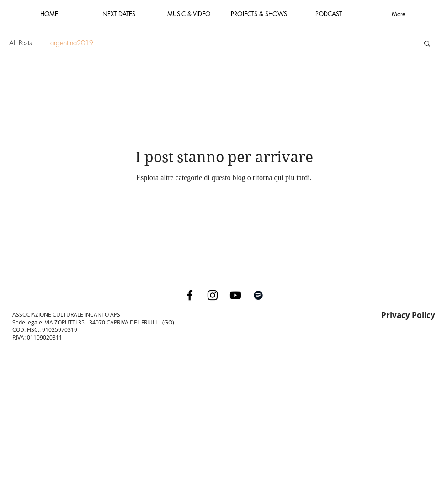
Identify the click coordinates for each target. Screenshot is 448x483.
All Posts (21, 43)
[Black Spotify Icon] (258, 295)
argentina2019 (72, 43)
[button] (427, 44)
